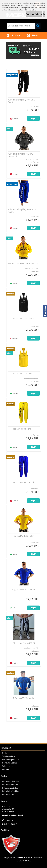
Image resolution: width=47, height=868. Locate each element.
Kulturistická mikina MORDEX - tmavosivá (22, 155)
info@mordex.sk (16, 815)
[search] (38, 26)
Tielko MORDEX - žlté (22, 374)
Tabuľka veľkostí (9, 756)
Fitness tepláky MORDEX (24, 643)
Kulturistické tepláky (11, 781)
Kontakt (6, 769)
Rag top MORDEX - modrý (24, 590)
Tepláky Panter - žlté (22, 429)
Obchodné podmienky (11, 759)
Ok (44, 14)
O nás (5, 753)
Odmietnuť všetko (34, 14)
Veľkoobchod (8, 766)
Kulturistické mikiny (10, 791)
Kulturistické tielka (10, 788)
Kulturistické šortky (10, 794)
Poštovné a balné (9, 763)
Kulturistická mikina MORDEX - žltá (24, 263)
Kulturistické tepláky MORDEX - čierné (22, 101)
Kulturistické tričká (10, 785)
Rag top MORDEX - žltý (23, 536)
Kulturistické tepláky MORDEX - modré (22, 211)
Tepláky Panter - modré (23, 482)
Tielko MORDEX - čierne (24, 319)
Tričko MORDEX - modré (24, 698)
